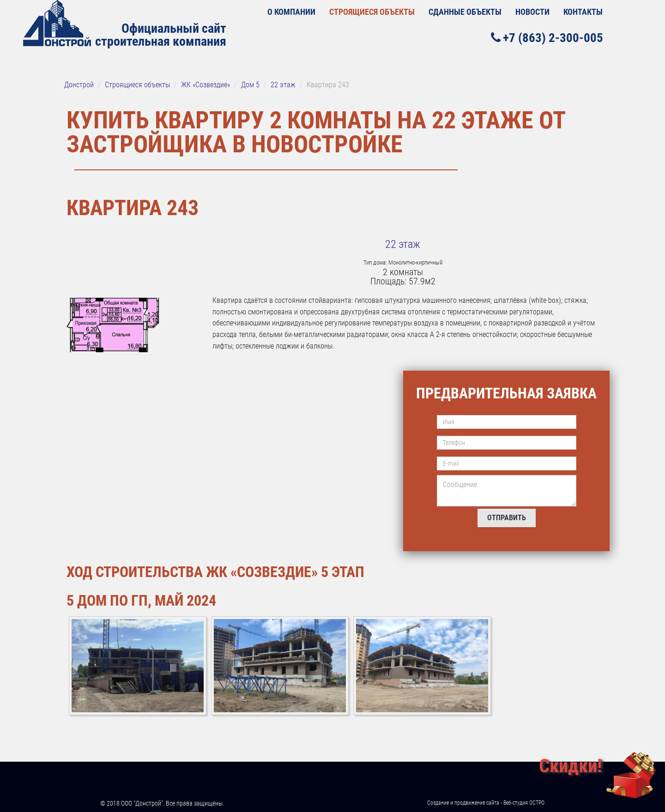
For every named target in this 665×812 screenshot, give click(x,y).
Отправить (507, 518)
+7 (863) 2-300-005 (547, 38)
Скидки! (570, 766)
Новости (532, 12)
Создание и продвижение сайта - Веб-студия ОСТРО (486, 803)
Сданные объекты (465, 12)
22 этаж (403, 244)
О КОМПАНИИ (291, 12)
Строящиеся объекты (372, 12)
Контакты (583, 12)
